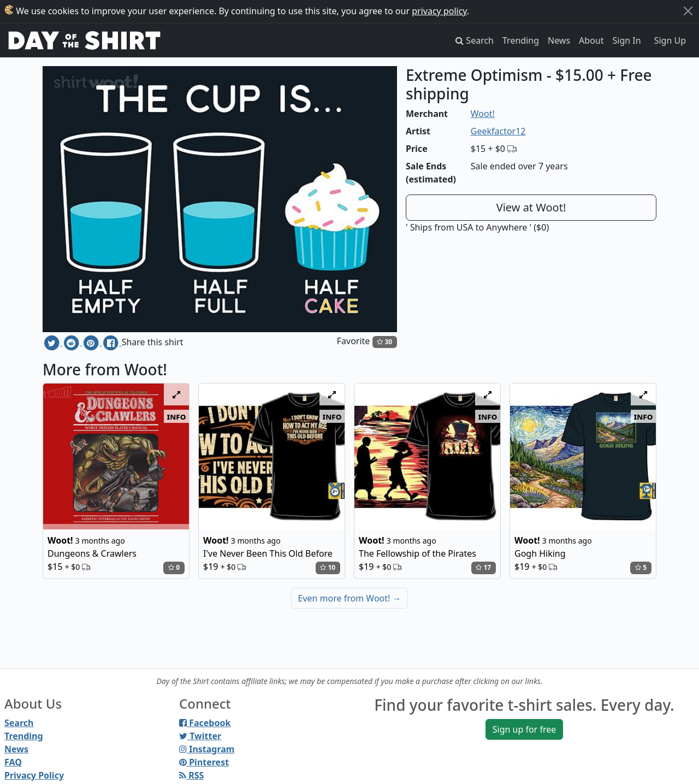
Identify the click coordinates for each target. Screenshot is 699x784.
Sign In (627, 40)
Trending (521, 40)
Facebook (205, 723)
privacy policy (439, 11)
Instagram (207, 749)
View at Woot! (531, 207)
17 (483, 567)
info (177, 416)
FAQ (13, 762)
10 (328, 567)
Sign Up (670, 40)
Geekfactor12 (498, 131)
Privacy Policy (34, 775)
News (559, 40)
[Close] (688, 11)
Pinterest (204, 762)
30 (384, 342)
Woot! (483, 114)
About (591, 40)
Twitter (200, 736)
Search (19, 723)
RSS (191, 775)
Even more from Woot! (350, 598)
